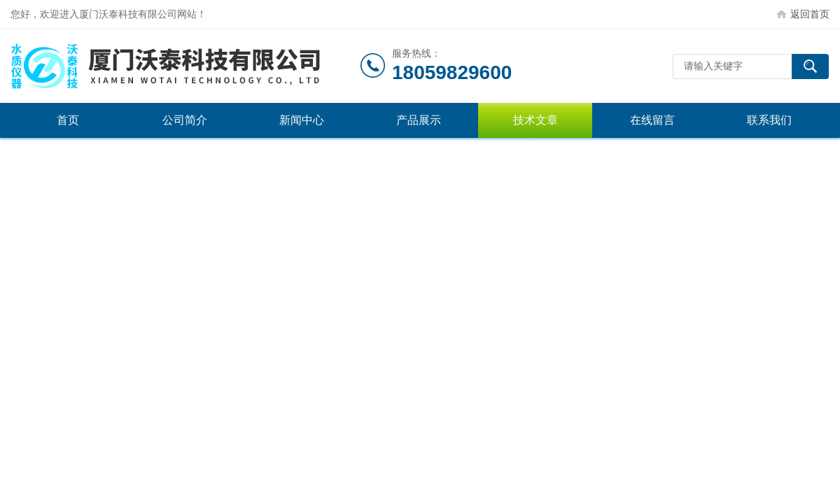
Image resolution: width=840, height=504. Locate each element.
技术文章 (535, 120)
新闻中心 (302, 120)
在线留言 (652, 120)
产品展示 (419, 120)
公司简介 (185, 120)
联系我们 (769, 120)
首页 (68, 120)
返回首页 (810, 14)
